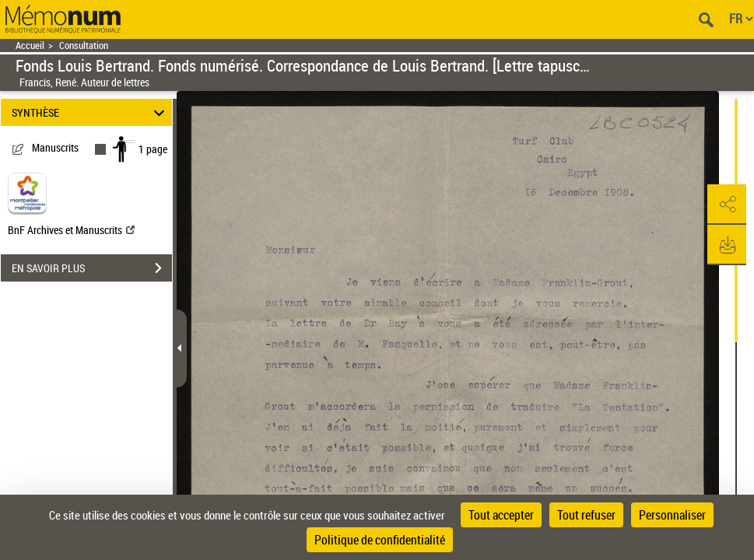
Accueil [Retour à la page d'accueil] (30, 45)
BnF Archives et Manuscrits (71, 230)
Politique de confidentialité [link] (380, 540)
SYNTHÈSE (91, 112)
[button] (727, 205)
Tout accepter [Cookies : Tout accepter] (501, 515)
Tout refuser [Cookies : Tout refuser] (586, 515)
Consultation (84, 45)
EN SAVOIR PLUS (92, 268)
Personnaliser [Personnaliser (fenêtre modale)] (672, 515)
